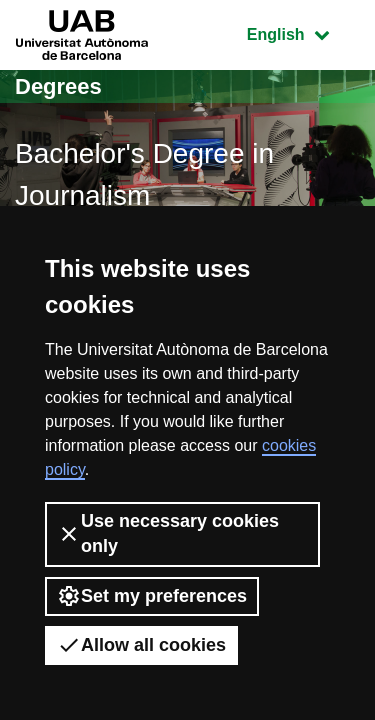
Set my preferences (152, 596)
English (303, 32)
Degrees (58, 86)
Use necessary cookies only (168, 533)
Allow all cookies (141, 645)
